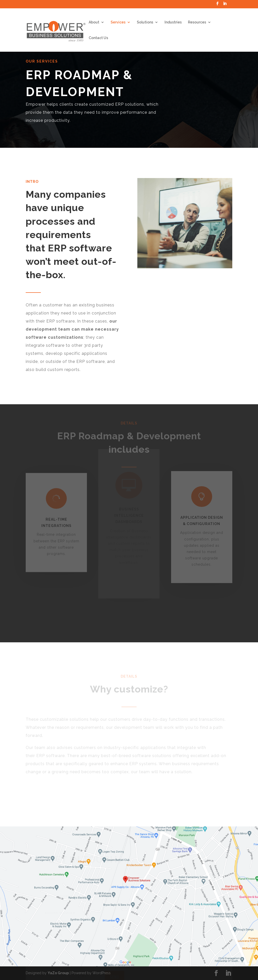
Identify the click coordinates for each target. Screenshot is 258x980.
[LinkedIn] (225, 5)
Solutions (145, 22)
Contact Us (98, 38)
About (94, 22)
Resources (197, 22)
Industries (173, 22)
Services (118, 22)
